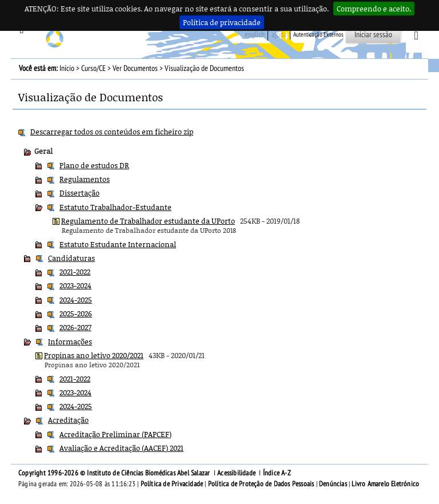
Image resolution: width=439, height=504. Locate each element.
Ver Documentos (135, 68)
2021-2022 (75, 272)
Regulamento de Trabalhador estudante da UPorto (148, 221)
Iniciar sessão (373, 35)
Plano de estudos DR (94, 165)
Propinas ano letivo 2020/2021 (94, 355)
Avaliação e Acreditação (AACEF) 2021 (121, 448)
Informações (70, 342)
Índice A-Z (277, 473)
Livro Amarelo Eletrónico (385, 484)
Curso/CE (93, 68)
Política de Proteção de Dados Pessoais (261, 484)
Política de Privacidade (172, 484)
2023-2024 (75, 285)
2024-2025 (76, 300)
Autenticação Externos (318, 35)
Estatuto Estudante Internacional (118, 244)
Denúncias (333, 484)
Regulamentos (85, 179)
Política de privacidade (222, 22)
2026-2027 (75, 327)
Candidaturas (71, 258)
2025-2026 (76, 313)
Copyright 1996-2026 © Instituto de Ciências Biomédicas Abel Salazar (115, 473)
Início (67, 68)
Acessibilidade (236, 473)
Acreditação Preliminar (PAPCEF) (115, 434)
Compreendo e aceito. (374, 9)
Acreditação (68, 420)
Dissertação (79, 193)
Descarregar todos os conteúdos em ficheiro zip (112, 132)
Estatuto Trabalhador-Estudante (115, 207)
